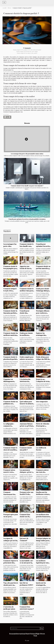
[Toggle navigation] (4, 2)
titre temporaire (42, 402)
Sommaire (28, 48)
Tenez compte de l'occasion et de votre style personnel (27, 50)
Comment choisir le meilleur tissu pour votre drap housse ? (27, 291)
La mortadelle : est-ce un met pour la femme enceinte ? (26, 563)
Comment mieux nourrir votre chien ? (9, 472)
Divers (9, 8)
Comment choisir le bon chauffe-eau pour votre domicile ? (27, 186)
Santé (28, 634)
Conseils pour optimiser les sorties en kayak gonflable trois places (27, 219)
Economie (13, 634)
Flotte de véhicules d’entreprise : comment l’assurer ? (43, 426)
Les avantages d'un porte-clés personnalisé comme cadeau (27, 154)
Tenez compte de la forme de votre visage (27, 51)
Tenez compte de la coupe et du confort (27, 53)
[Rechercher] (25, 628)
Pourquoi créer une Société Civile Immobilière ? (27, 494)
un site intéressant (8, 72)
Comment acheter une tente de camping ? (42, 472)
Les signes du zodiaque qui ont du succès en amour (10, 541)
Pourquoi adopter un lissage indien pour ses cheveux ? (43, 541)
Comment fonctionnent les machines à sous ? (9, 494)
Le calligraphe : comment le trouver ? (9, 426)
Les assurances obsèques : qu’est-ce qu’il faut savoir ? (27, 472)
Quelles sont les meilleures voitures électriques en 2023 (43, 494)
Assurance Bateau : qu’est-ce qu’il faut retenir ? (26, 426)
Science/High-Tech (35, 635)
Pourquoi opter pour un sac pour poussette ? (11, 517)
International (21, 634)
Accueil (4, 8)
